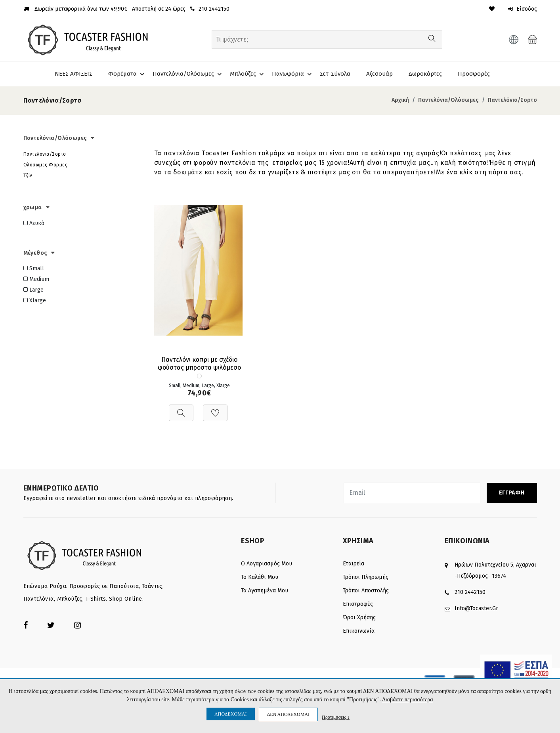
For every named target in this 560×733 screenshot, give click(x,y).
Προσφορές (474, 74)
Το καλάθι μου (260, 577)
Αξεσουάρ (379, 74)
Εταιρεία (354, 564)
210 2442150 (470, 592)
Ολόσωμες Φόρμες (46, 165)
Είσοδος (523, 9)
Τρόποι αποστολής (366, 591)
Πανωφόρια (293, 74)
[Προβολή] (181, 409)
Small (34, 268)
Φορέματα (127, 74)
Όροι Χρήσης (359, 618)
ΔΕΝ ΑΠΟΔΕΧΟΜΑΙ (288, 714)
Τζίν (28, 176)
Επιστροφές (358, 604)
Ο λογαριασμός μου (267, 564)
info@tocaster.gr (476, 608)
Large (33, 290)
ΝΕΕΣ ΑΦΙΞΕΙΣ (74, 74)
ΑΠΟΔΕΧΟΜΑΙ (230, 714)
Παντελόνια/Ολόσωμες (188, 74)
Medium (36, 279)
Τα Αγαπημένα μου (265, 591)
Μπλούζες (248, 74)
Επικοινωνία (359, 631)
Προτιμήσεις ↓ (336, 717)
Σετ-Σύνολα (335, 74)
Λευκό (34, 223)
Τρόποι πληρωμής (366, 577)
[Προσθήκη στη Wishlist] (215, 409)
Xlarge (35, 301)
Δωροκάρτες (425, 74)
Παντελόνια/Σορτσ (512, 100)
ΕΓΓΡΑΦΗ (512, 493)
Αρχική (400, 100)
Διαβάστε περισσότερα (408, 700)
